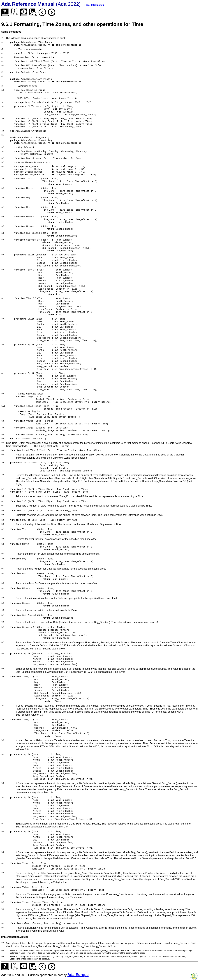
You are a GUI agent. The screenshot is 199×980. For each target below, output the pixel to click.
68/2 (2, 642)
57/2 (2, 559)
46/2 (2, 496)
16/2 (2, 147)
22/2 (2, 188)
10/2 (2, 90)
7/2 (2, 72)
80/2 (2, 852)
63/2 (2, 603)
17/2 (2, 151)
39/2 (2, 439)
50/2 (2, 515)
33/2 (2, 345)
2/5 (2, 42)
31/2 (2, 298)
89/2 (2, 943)
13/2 (2, 119)
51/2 (2, 520)
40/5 (2, 443)
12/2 (2, 106)
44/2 (2, 475)
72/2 (2, 705)
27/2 (2, 233)
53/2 (2, 529)
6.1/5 (2, 65)
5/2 (2, 57)
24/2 (2, 207)
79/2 (2, 832)
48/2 (2, 505)
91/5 (2, 956)
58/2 (2, 568)
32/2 (2, 319)
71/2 (2, 677)
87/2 (2, 923)
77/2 (2, 797)
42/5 (2, 454)
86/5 (2, 909)
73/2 (2, 720)
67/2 (2, 627)
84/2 (2, 894)
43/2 (2, 463)
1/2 (2, 38)
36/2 (2, 421)
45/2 (2, 489)
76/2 (2, 783)
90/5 (2, 950)
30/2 (2, 270)
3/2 (2, 49)
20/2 (2, 166)
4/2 (2, 53)
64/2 (2, 610)
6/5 (2, 61)
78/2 (2, 823)
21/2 (2, 179)
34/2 (2, 373)
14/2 (2, 131)
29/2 (2, 255)
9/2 (2, 86)
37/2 (2, 428)
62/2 (2, 598)
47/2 (2, 501)
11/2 (2, 102)
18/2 (2, 158)
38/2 (2, 435)
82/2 (2, 873)
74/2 (2, 740)
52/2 (2, 524)
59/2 (2, 573)
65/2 (2, 615)
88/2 (2, 927)
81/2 (2, 863)
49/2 (2, 511)
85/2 (2, 902)
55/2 (2, 544)
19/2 (2, 162)
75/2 (2, 754)
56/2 (2, 553)
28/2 (2, 240)
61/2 (2, 588)
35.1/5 (3, 406)
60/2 (2, 583)
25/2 (2, 217)
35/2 (2, 394)
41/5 (2, 450)
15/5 (2, 135)
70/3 (2, 668)
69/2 (2, 654)
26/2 (2, 226)
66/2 (2, 622)
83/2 (2, 887)
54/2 (2, 539)
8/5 (2, 76)
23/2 (2, 198)
